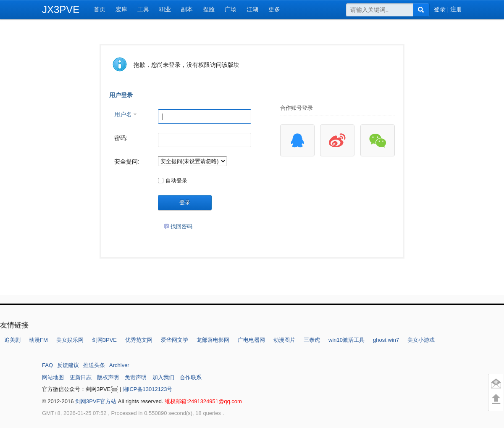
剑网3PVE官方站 (96, 401)
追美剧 (12, 340)
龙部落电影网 (213, 340)
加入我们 (163, 377)
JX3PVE (61, 9)
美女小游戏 (421, 340)
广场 (231, 9)
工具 (143, 9)
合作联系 (191, 377)
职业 (165, 9)
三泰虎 (312, 340)
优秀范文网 (139, 340)
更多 (274, 9)
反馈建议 (68, 365)
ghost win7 (386, 340)
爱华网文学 (175, 340)
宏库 (121, 9)
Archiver (119, 365)
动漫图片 (284, 340)
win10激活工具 (346, 340)
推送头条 (94, 365)
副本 (187, 9)
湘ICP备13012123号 (148, 389)
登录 (440, 9)
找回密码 (178, 226)
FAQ (47, 365)
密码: (121, 138)
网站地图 (53, 377)
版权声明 (108, 377)
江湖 (252, 9)
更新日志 (81, 377)
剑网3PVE (104, 340)
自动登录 (173, 181)
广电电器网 (251, 340)
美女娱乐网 (70, 340)
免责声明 (136, 377)
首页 (100, 9)
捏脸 (209, 9)
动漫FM (38, 340)
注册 (456, 9)
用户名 (123, 114)
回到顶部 (496, 399)
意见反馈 (496, 383)
